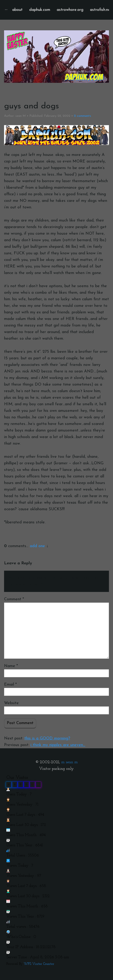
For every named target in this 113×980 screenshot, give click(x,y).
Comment (14, 599)
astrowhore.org (70, 10)
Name (11, 666)
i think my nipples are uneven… (58, 745)
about (17, 10)
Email (10, 685)
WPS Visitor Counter (39, 964)
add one (37, 546)
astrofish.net (101, 10)
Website (11, 703)
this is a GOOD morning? (47, 738)
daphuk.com (40, 10)
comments (82, 116)
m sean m (69, 762)
